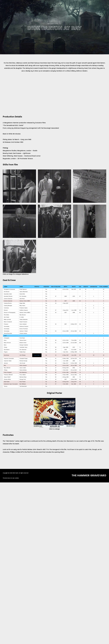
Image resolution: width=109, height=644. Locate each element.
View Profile (37, 355)
